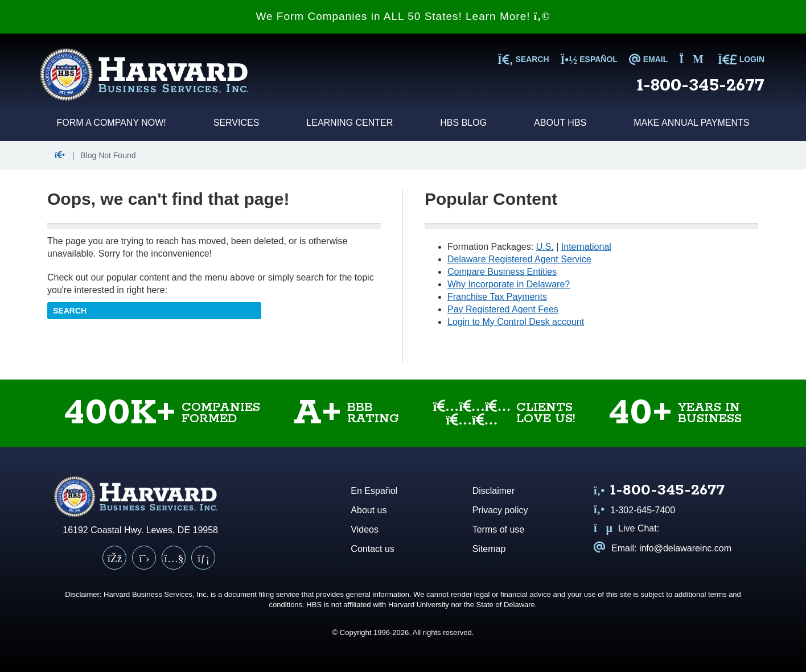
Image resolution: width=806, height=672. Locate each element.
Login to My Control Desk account (516, 322)
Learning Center (349, 123)
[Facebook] (114, 558)
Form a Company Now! (111, 123)
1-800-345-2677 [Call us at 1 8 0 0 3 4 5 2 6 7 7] (701, 86)
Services (237, 123)
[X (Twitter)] (144, 558)
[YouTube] (174, 558)
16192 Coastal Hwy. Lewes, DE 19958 (140, 530)
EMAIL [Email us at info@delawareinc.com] (648, 59)
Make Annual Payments (691, 123)
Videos (365, 529)
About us (369, 510)
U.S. (545, 247)
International (586, 247)
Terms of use (499, 529)
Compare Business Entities (502, 272)
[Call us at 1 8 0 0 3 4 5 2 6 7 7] (659, 491)
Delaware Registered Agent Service (519, 259)
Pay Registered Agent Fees (503, 309)
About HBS (560, 123)
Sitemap (489, 549)
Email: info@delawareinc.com (663, 548)
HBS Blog (463, 123)
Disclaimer (494, 491)
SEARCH (523, 59)
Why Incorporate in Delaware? (509, 284)
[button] (61, 155)
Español (589, 59)
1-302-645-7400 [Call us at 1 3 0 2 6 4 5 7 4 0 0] (634, 510)
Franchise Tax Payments (497, 297)
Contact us (372, 549)
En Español (374, 491)
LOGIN (741, 59)
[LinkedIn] (203, 558)
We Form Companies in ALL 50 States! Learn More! (403, 16)
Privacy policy (500, 510)
